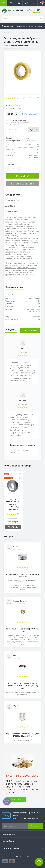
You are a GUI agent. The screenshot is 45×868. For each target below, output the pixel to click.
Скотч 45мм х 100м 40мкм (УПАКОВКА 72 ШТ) (22, 630)
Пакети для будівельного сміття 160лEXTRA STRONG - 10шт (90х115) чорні (23, 686)
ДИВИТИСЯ (16, 800)
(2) (24, 98)
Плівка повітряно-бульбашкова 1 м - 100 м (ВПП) (22, 575)
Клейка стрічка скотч (15, 33)
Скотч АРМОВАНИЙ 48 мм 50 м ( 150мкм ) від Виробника (13, 504)
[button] (19, 3)
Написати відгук (30, 331)
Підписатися (36, 826)
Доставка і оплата (21, 26)
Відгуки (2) (10, 206)
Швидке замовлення (22, 184)
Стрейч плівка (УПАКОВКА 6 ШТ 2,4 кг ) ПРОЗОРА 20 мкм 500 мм (23, 735)
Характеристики (13, 200)
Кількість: (10, 165)
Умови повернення (35, 26)
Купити (33, 129)
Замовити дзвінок (35, 12)
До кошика (22, 176)
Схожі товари (12, 211)
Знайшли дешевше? (29, 114)
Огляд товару (13, 195)
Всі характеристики (32, 139)
